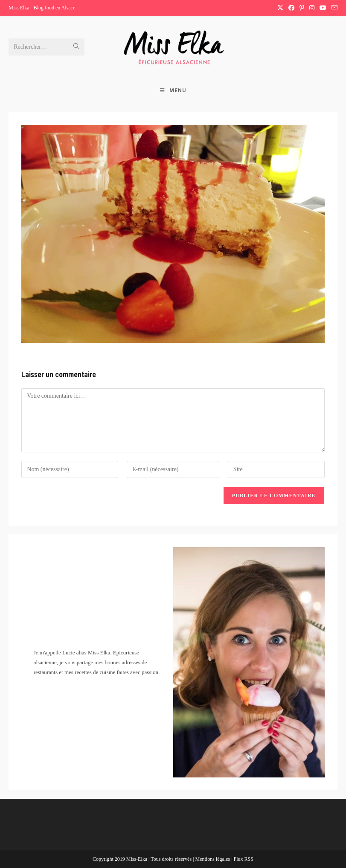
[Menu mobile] (173, 91)
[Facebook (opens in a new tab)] (291, 8)
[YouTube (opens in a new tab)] (323, 8)
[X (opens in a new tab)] (280, 8)
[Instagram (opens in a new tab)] (312, 8)
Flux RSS (244, 859)
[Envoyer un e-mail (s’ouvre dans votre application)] (333, 8)
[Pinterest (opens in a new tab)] (302, 8)
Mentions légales (213, 859)
